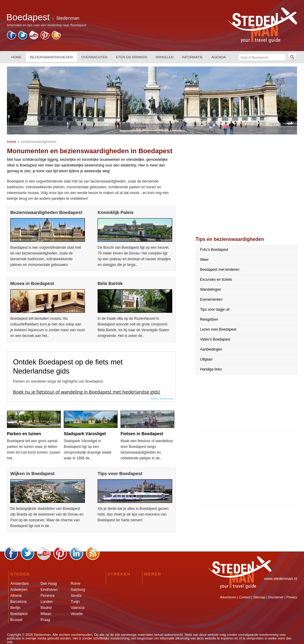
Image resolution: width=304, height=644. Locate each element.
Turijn (75, 602)
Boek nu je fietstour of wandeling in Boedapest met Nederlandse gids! (87, 392)
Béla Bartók (110, 283)
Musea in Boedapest (32, 283)
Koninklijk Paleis (116, 212)
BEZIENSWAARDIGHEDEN (51, 57)
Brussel (16, 620)
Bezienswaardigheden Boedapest (46, 212)
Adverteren (228, 597)
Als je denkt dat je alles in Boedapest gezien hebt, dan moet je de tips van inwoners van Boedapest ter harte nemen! (133, 514)
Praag (45, 620)
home (11, 142)
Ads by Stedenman (162, 399)
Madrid (46, 608)
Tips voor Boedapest (120, 473)
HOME (16, 57)
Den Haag (49, 584)
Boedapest (19, 614)
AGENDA (218, 57)
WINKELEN (165, 57)
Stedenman (68, 18)
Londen (47, 602)
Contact (245, 597)
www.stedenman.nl (281, 579)
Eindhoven (49, 590)
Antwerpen (19, 590)
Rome (76, 584)
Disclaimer (276, 597)
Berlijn (15, 608)
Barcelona (18, 602)
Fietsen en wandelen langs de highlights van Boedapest (58, 381)
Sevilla (76, 596)
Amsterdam (19, 584)
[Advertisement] (247, 185)
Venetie (77, 614)
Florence (48, 596)
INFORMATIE (192, 57)
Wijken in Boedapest (32, 473)
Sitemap (259, 597)
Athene (16, 596)
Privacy (292, 597)
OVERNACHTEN (94, 57)
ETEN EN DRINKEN (132, 57)
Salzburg (78, 590)
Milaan (46, 614)
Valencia (78, 608)
